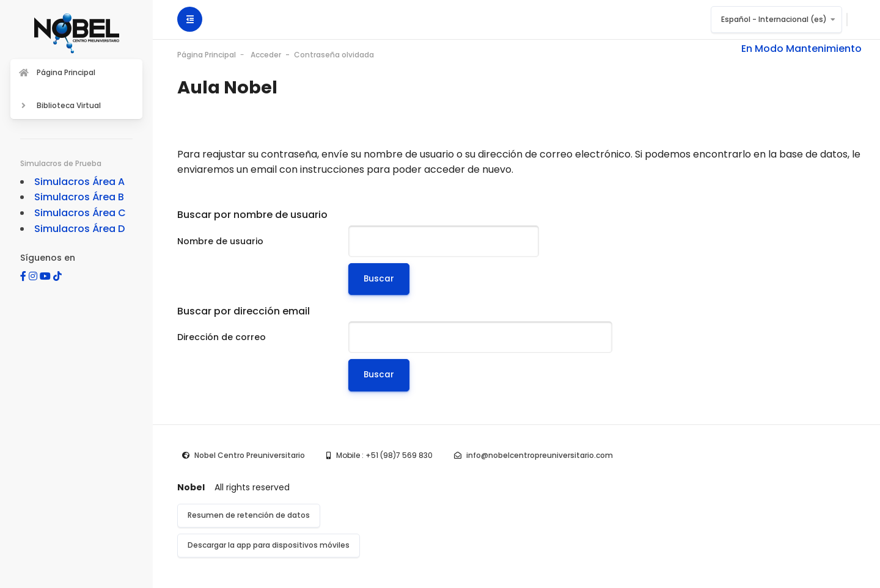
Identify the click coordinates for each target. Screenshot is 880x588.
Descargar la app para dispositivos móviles (269, 545)
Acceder (266, 55)
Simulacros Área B (79, 197)
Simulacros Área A (79, 182)
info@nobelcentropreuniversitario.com (540, 455)
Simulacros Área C (80, 213)
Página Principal (207, 55)
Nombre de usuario (220, 241)
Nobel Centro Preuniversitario (250, 455)
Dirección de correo (222, 337)
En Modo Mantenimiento (801, 49)
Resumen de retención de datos (249, 515)
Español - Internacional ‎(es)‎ (774, 19)
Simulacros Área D (79, 229)
